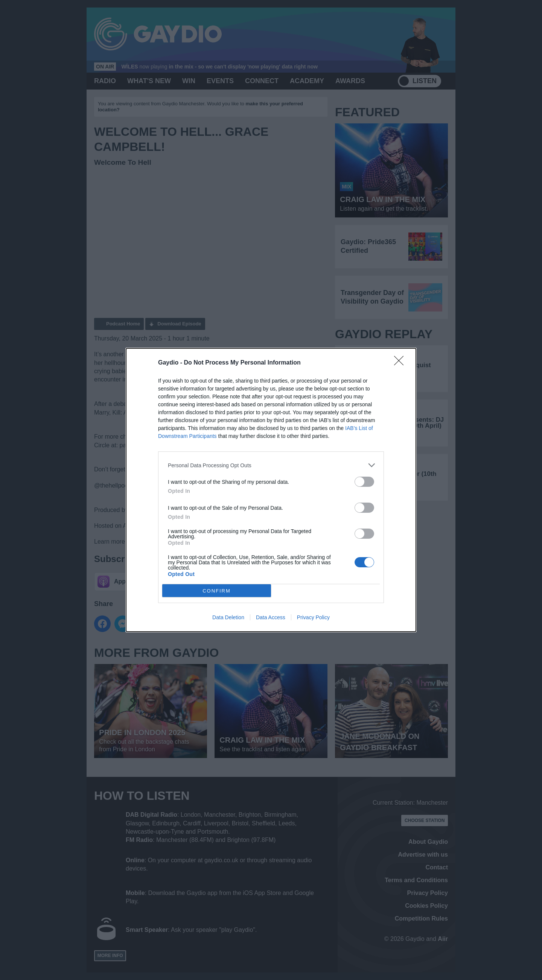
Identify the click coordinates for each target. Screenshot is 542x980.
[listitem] (271, 465)
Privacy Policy (313, 617)
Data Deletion (228, 617)
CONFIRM (217, 590)
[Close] (401, 363)
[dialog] (271, 490)
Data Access (271, 617)
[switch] (364, 482)
